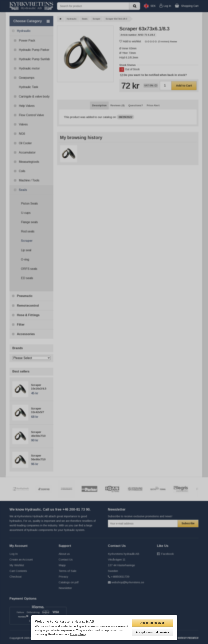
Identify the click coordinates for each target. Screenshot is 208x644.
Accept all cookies (153, 623)
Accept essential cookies (152, 632)
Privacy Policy (78, 634)
